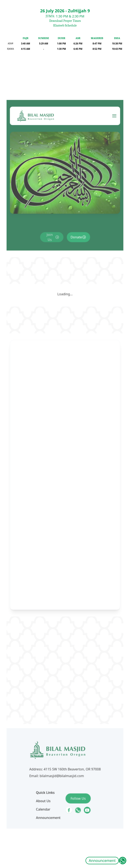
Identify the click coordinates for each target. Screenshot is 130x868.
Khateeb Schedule (65, 25)
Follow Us (76, 759)
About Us (46, 761)
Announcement (102, 861)
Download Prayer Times (65, 21)
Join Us (51, 264)
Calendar (46, 768)
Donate (75, 264)
